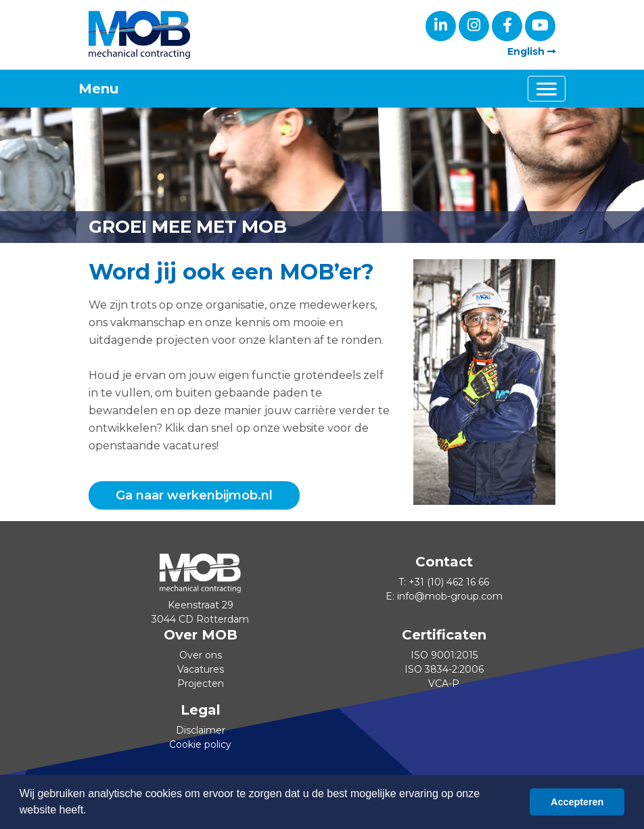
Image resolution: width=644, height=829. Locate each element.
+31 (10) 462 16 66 (449, 582)
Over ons (201, 655)
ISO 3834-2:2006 (444, 669)
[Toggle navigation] (547, 89)
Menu (98, 89)
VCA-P (444, 684)
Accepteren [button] (577, 802)
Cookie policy (200, 744)
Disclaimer (201, 730)
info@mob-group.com (450, 596)
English (531, 51)
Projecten (201, 684)
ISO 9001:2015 (444, 655)
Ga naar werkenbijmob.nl (194, 495)
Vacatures (201, 669)
